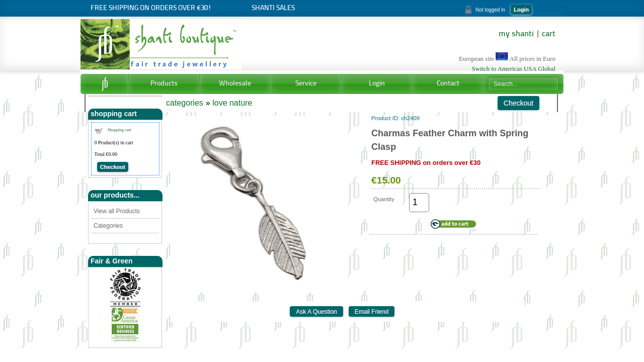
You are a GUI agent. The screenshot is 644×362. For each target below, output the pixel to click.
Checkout (113, 167)
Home (104, 84)
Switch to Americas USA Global (514, 69)
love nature (232, 103)
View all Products (117, 211)
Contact (448, 84)
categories (185, 103)
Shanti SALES (273, 8)
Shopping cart (119, 130)
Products (164, 84)
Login (521, 10)
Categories (108, 226)
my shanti (516, 34)
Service (306, 84)
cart (549, 34)
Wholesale (235, 84)
